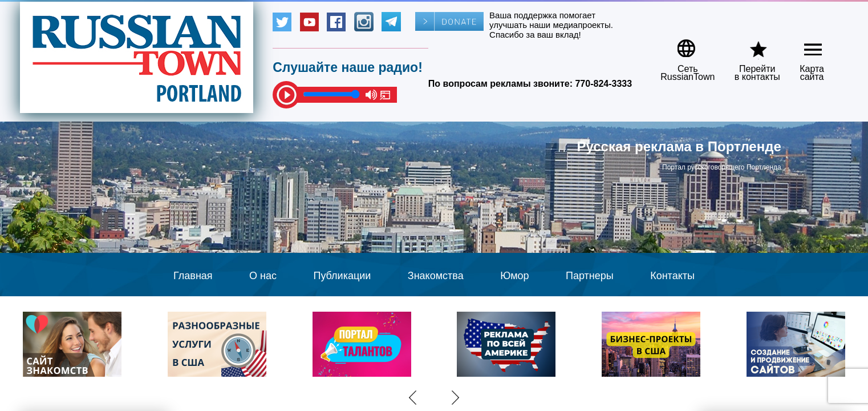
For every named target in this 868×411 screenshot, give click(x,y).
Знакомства (436, 276)
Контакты (672, 276)
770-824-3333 (603, 84)
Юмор (514, 276)
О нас (263, 276)
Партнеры (590, 276)
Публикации (342, 276)
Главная (193, 276)
